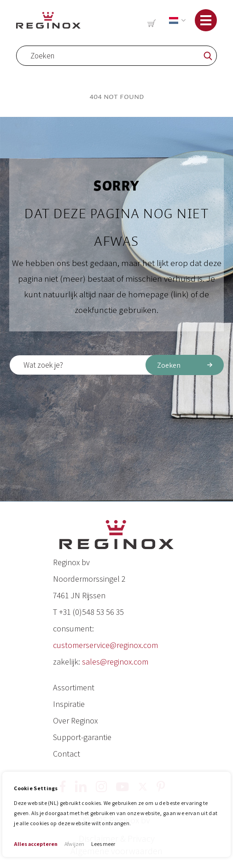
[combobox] (116, 56)
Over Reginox (75, 720)
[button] (175, 20)
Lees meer (103, 844)
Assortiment (74, 687)
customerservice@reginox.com (105, 645)
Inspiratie (69, 704)
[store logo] (48, 20)
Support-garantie (82, 737)
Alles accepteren (36, 844)
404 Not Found (117, 97)
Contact (67, 754)
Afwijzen (74, 844)
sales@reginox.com (115, 662)
